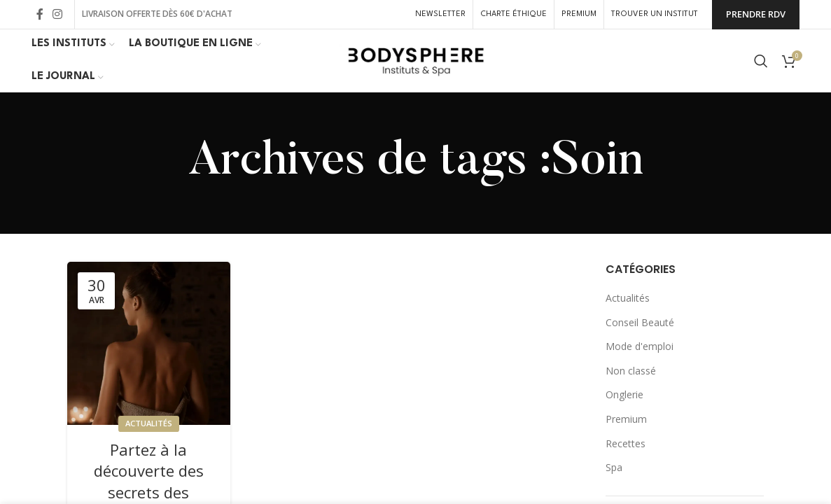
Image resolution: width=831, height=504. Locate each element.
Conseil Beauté (640, 322)
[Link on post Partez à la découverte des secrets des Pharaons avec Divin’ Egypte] (149, 343)
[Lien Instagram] (58, 14)
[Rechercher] (761, 61)
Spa (614, 467)
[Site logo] (416, 60)
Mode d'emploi (640, 346)
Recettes (626, 443)
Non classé (631, 371)
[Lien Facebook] (40, 14)
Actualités (149, 423)
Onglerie (624, 394)
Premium (626, 419)
